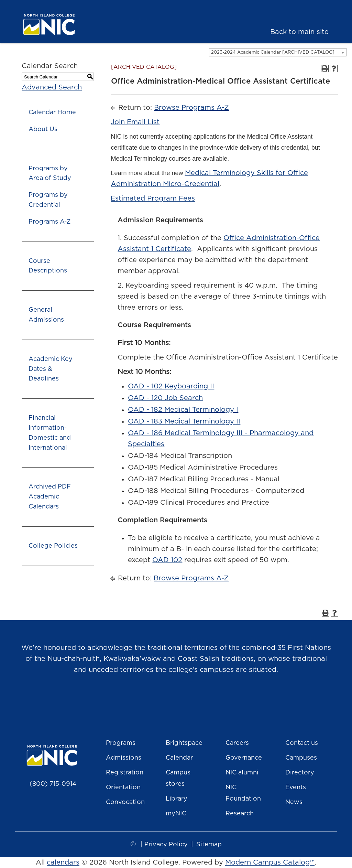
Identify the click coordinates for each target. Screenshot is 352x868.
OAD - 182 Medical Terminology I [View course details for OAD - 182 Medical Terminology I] (183, 410)
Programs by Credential (48, 200)
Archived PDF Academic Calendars (50, 497)
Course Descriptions (48, 266)
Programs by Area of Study (50, 174)
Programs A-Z (49, 222)
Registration (125, 773)
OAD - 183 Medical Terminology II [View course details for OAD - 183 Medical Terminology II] (184, 421)
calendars (63, 862)
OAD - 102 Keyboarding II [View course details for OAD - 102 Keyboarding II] (171, 386)
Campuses (301, 758)
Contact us (302, 743)
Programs (121, 743)
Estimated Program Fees (153, 199)
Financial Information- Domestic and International (50, 433)
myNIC (176, 814)
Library (177, 799)
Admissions (124, 758)
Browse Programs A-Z (191, 108)
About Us (43, 129)
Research (240, 814)
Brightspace (184, 743)
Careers (237, 743)
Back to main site (299, 32)
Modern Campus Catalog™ (270, 862)
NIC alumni (242, 773)
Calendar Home (52, 112)
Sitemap (209, 845)
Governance (244, 758)
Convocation (125, 802)
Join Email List (135, 122)
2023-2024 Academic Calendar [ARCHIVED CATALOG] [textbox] (273, 52)
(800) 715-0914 (53, 784)
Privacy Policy (166, 845)
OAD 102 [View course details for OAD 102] (167, 560)
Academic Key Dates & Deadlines (51, 369)
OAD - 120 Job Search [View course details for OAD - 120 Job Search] (165, 398)
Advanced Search (52, 87)
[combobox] (278, 52)
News (294, 802)
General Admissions (46, 315)
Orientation (123, 787)
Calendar (179, 758)
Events (296, 787)
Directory (300, 773)
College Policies (53, 546)
